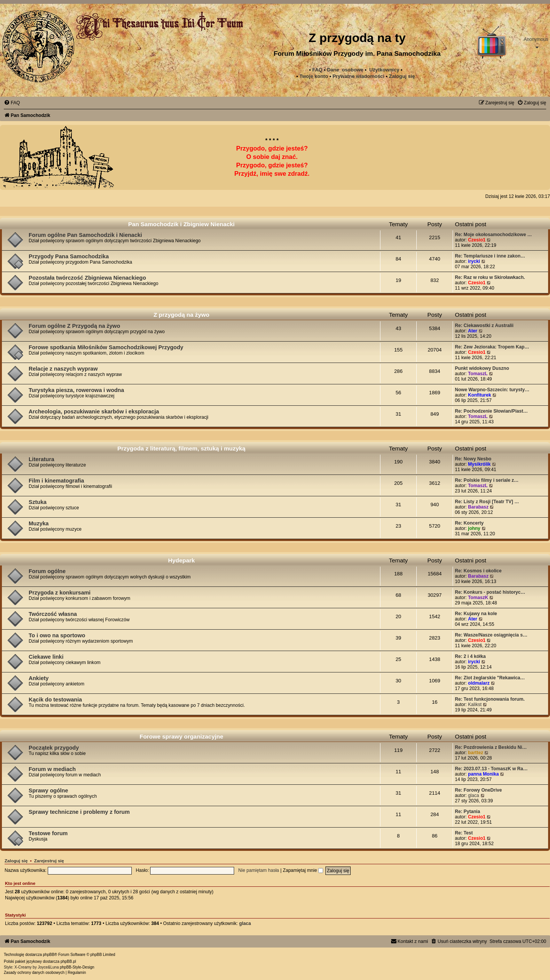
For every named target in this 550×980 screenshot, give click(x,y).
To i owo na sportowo (57, 635)
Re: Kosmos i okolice (478, 571)
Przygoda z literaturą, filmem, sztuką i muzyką (181, 448)
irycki (474, 261)
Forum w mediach (52, 769)
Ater (472, 331)
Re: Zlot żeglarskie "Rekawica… (490, 678)
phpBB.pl (68, 961)
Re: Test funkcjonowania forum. (490, 699)
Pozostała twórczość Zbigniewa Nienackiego (87, 278)
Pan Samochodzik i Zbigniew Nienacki (182, 224)
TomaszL (478, 374)
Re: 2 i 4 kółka (470, 656)
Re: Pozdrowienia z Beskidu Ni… (491, 747)
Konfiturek (479, 395)
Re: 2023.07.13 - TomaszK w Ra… (491, 769)
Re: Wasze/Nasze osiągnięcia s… (491, 635)
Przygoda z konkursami (60, 593)
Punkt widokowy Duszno (482, 368)
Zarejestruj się (49, 861)
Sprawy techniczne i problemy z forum (79, 812)
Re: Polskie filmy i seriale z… (487, 480)
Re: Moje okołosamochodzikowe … (493, 235)
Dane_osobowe (345, 70)
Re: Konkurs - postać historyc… (490, 592)
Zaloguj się (402, 76)
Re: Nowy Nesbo (473, 459)
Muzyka (39, 523)
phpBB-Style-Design (77, 967)
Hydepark (181, 560)
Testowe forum (48, 833)
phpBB (49, 955)
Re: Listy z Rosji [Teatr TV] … (487, 502)
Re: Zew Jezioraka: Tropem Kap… (492, 347)
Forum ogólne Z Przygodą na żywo (74, 326)
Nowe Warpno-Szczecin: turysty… (492, 390)
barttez (476, 753)
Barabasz (478, 507)
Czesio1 (477, 240)
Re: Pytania (467, 812)
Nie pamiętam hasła (259, 870)
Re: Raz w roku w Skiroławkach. (490, 277)
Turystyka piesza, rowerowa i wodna (76, 390)
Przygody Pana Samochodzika (69, 256)
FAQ (317, 70)
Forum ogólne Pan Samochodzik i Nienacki (85, 235)
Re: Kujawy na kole (476, 614)
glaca (473, 795)
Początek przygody (54, 748)
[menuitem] (359, 76)
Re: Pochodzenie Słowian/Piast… (491, 411)
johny (474, 528)
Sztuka (38, 502)
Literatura (41, 459)
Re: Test (464, 833)
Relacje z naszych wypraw (63, 369)
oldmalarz (479, 683)
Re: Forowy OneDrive (478, 790)
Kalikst (475, 705)
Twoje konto (314, 76)
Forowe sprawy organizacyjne (182, 736)
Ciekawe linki (46, 657)
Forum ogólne (47, 571)
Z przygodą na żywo (181, 315)
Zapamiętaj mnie (303, 870)
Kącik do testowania (55, 700)
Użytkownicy (384, 70)
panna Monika (483, 774)
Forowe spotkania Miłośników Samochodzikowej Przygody (106, 347)
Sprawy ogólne (48, 790)
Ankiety (39, 678)
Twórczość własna (53, 614)
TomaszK (478, 598)
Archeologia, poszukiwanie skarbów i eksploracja (94, 411)
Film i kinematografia (56, 481)
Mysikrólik (479, 464)
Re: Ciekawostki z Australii (484, 326)
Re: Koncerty (469, 523)
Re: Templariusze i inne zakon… (490, 256)
